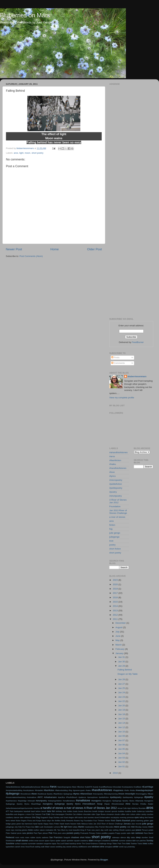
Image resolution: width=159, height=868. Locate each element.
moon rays (10, 830)
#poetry (113, 492)
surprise (24, 844)
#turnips (135, 804)
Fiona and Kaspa (34, 821)
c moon (28, 814)
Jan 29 (122, 666)
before (38, 811)
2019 (116, 589)
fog (111, 529)
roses (27, 837)
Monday (138, 827)
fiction (112, 525)
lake (37, 827)
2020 (116, 584)
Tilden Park (117, 844)
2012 (116, 615)
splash (64, 841)
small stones (22, 840)
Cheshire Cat (70, 814)
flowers (77, 821)
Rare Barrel (149, 833)
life (62, 827)
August (119, 627)
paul (133, 830)
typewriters (10, 847)
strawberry (106, 841)
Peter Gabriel (11, 833)
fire (53, 821)
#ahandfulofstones (118, 452)
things (109, 844)
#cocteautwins (127, 787)
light (21, 153)
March (119, 645)
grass (14, 824)
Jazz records (136, 824)
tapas (54, 844)
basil (33, 811)
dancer (17, 817)
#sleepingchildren (55, 801)
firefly (63, 821)
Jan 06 (122, 745)
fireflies (58, 821)
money (145, 827)
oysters (128, 830)
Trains (140, 844)
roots (22, 837)
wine (102, 847)
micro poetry (120, 827)
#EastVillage (148, 787)
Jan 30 (122, 662)
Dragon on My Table (128, 674)
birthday (59, 811)
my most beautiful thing (75, 830)
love (111, 541)
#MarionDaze (86, 794)
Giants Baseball (123, 821)
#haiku (113, 464)
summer (115, 841)
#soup (100, 804)
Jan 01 (122, 766)
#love (112, 472)
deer (22, 817)
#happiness (118, 790)
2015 (116, 602)
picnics (30, 833)
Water (47, 847)
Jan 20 (122, 706)
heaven (73, 824)
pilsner (45, 833)
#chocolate (117, 787)
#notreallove (32, 797)
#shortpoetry (116, 496)
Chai (53, 814)
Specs (53, 841)
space (47, 841)
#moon (121, 794)
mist (133, 827)
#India (132, 790)
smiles (31, 841)
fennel (151, 817)
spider (58, 841)
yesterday (131, 847)
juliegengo (114, 537)
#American (45, 787)
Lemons (57, 827)
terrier (79, 844)
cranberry (10, 817)
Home (54, 249)
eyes (137, 817)
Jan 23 (122, 697)
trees (145, 844)
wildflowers (83, 847)
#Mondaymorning (111, 794)
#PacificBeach (72, 797)
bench (44, 811)
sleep (138, 837)
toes (128, 844)
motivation (49, 830)
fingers (24, 821)
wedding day (61, 847)
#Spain (107, 804)
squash (77, 841)
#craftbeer (138, 787)
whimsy (75, 847)
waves (53, 847)
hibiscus (85, 824)
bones (81, 811)
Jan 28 (122, 679)
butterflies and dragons (15, 814)
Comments (118, 363)
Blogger (104, 860)
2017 (116, 593)
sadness (45, 837)
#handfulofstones (118, 468)
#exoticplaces (29, 790)
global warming (137, 821)
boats (75, 811)
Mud (63, 830)
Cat (33, 814)
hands (40, 824)
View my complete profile (122, 398)
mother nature (39, 830)
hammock (29, 824)
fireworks (70, 821)
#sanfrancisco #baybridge (16, 801)
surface (18, 844)
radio (129, 833)
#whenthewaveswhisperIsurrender (19, 808)
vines (23, 847)
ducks (80, 817)
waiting (38, 847)
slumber (145, 837)
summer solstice (125, 841)
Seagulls (67, 837)
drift (76, 817)
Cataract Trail (40, 814)
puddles (105, 833)
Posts (115, 357)
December (121, 623)
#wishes (37, 808)
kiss (33, 827)
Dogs (51, 817)
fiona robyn (46, 821)
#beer (74, 787)
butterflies (149, 811)
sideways (116, 837)
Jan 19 (122, 710)
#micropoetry (116, 480)
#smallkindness (69, 801)
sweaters (40, 844)
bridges (101, 811)
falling (142, 817)
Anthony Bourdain (139, 808)
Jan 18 (122, 714)
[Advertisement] (131, 107)
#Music (150, 794)
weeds (69, 847)
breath (95, 811)
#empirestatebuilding (14, 790)
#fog (70, 790)
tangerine (48, 844)
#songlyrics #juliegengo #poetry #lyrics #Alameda (123, 801)
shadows (75, 837)
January (120, 653)
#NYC (40, 797)
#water (151, 804)
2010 (116, 773)
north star (108, 830)
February (120, 649)
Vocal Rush (30, 847)
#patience (82, 797)
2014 (116, 606)
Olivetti (122, 830)
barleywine (19, 811)
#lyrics (112, 476)
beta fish (51, 811)
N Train (88, 830)
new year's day (97, 830)
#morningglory (141, 794)
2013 (116, 611)
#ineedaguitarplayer (144, 790)
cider (93, 814)
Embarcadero (105, 817)
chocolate (87, 814)
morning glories (21, 830)
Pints (55, 833)
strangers (98, 841)
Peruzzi (145, 830)
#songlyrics (96, 801)
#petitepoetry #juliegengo (133, 797)
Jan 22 (122, 701)
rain (133, 833)
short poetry (38, 153)
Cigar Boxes (101, 814)
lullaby (75, 827)
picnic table (22, 833)
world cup (123, 847)
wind (89, 847)
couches (150, 814)
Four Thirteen (99, 821)
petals (151, 830)
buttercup (141, 811)
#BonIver (81, 787)
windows (96, 847)
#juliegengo (13, 793)
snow (36, 841)
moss (30, 830)
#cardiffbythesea (105, 787)
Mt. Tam (57, 830)
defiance (28, 817)
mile (129, 827)
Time (124, 844)
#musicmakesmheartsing (16, 797)
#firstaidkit (39, 790)
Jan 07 (122, 740)
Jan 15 (122, 719)
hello (79, 824)
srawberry (84, 841)
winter (116, 847)
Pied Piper (38, 833)
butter (134, 811)
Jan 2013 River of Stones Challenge (118, 512)
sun (134, 841)
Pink (51, 833)
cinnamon (110, 814)
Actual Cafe (122, 808)
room (17, 837)
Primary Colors (95, 833)
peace (138, 830)
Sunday (150, 841)
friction (108, 821)
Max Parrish (100, 827)
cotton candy (141, 814)
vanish (17, 847)
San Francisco (56, 837)
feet (146, 817)
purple (123, 833)
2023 (116, 580)
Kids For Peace (25, 827)
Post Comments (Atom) (31, 256)
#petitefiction (116, 484)
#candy (95, 787)
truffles (151, 844)
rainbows (139, 833)
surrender (32, 844)
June (118, 636)
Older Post (94, 249)
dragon (71, 817)
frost (113, 821)
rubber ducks (36, 837)
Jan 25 (122, 688)
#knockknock (26, 794)
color (128, 814)
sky (128, 837)
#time (128, 804)
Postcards (84, 833)
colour (133, 814)
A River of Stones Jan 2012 (118, 501)
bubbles (121, 811)
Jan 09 (122, 736)
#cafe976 (88, 787)
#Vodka (143, 804)
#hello (127, 790)
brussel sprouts (111, 811)
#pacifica (61, 797)
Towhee (134, 844)
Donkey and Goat (61, 817)
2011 (116, 619)
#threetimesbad (118, 804)
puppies (111, 833)
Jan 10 (122, 732)
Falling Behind (125, 670)
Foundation (115, 506)
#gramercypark (79, 790)
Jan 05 (122, 749)
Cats (48, 814)
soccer (42, 841)
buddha (128, 811)
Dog (38, 817)
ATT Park (10, 811)
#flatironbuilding (61, 790)
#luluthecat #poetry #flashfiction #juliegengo (55, 794)
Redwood (10, 837)
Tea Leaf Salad (63, 844)
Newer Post (14, 249)
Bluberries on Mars (25, 15)
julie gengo (115, 533)
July (118, 632)
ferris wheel (10, 821)
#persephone (93, 797)
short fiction (115, 549)
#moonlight (130, 794)
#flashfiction (115, 460)
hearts (67, 824)
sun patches (141, 841)
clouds (117, 814)
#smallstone (83, 800)
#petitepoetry (116, 488)
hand (35, 824)
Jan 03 (122, 758)
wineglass (109, 847)
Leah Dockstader (46, 827)
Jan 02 (122, 762)
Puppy (118, 833)
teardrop (73, 844)
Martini (81, 827)
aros (16, 153)
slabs (133, 837)
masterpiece (90, 827)
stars (91, 840)
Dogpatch (44, 817)
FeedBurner (138, 342)
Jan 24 (122, 692)
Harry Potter (54, 824)
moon (27, 153)
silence (123, 837)
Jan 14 (122, 723)
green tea (20, 824)
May (118, 640)
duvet (97, 817)
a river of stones (117, 517)
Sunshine (10, 844)
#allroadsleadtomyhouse (31, 787)
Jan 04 (122, 753)
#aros (112, 456)
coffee (123, 814)
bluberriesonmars (137, 376)
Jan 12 (122, 727)
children (79, 814)
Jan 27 (122, 684)
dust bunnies (89, 817)
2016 (116, 597)
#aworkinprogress (64, 787)
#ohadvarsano (50, 797)
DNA (34, 817)
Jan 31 (122, 657)
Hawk (62, 824)
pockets (70, 833)
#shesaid (31, 801)
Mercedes (109, 827)
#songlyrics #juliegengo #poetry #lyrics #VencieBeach (69, 804)
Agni (129, 808)
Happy (46, 824)
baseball (27, 811)
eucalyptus (115, 817)
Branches (88, 811)
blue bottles (68, 811)
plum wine (62, 833)
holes (91, 824)
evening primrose (127, 817)
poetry (112, 545)
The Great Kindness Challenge (94, 844)
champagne (60, 814)
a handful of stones (52, 808)
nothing (116, 830)
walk (43, 847)
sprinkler (70, 841)
